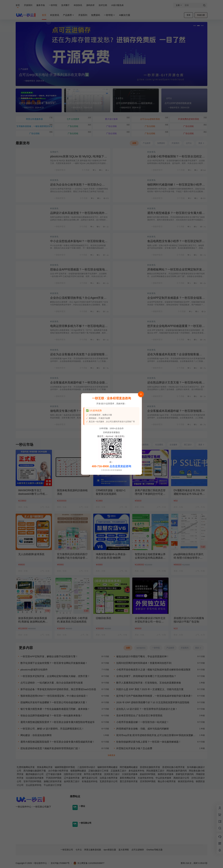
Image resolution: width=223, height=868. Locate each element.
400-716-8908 (100, 466)
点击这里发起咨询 (120, 466)
